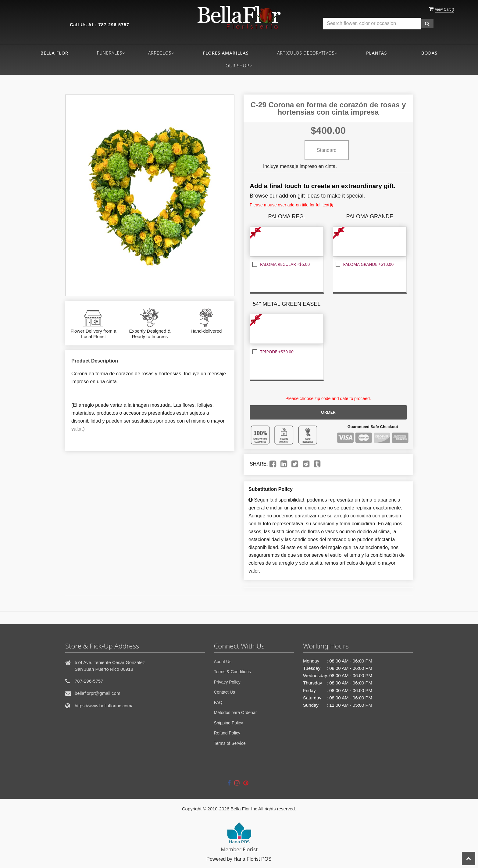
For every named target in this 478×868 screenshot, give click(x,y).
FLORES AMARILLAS (226, 53)
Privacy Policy (227, 682)
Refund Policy (227, 733)
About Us (223, 662)
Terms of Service (230, 743)
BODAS (429, 53)
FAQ (218, 702)
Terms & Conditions (232, 672)
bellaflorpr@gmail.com (97, 693)
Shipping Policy (229, 723)
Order (328, 412)
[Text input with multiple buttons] (372, 24)
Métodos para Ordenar (235, 713)
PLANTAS (376, 53)
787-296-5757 (114, 25)
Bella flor (54, 53)
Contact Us (225, 692)
